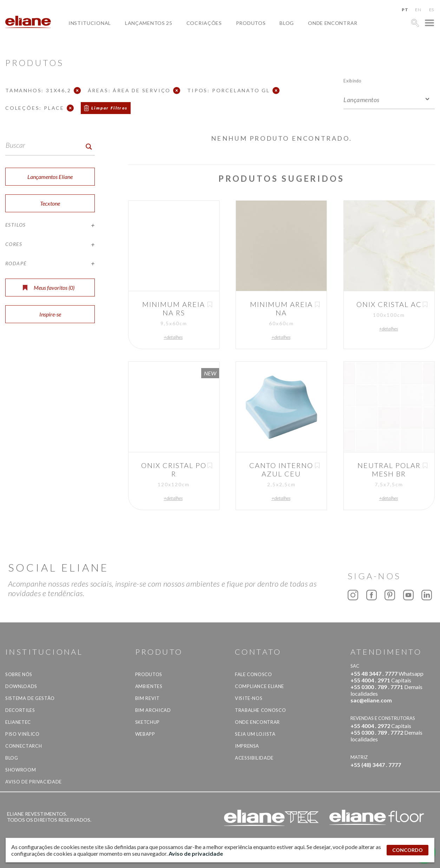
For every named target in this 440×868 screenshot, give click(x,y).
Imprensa (247, 746)
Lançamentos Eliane (50, 177)
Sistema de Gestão (30, 698)
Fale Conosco (254, 674)
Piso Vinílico (22, 734)
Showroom (21, 770)
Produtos (251, 23)
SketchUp (147, 722)
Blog (287, 23)
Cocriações (204, 23)
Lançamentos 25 (149, 23)
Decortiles (20, 710)
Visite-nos (249, 698)
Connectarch (24, 746)
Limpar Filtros (110, 108)
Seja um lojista (255, 734)
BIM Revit (147, 698)
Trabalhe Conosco (260, 710)
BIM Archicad (153, 710)
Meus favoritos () (49, 288)
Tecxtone (50, 203)
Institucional (90, 23)
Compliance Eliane (260, 686)
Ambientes (149, 686)
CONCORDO (408, 850)
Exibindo (352, 81)
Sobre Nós (19, 674)
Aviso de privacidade (34, 782)
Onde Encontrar (333, 23)
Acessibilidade (254, 758)
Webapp (145, 734)
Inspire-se (50, 314)
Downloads (21, 686)
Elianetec (18, 722)
